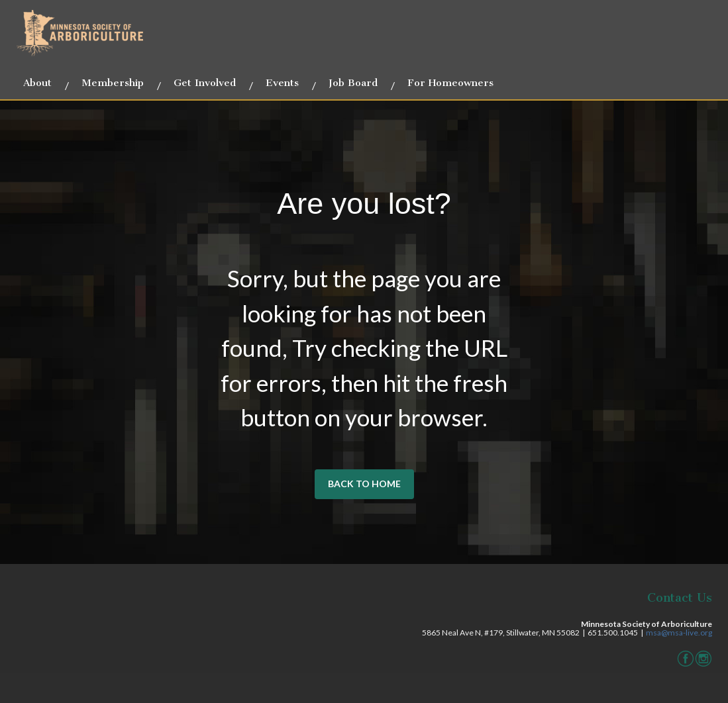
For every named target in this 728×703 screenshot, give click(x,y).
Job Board (353, 83)
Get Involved (205, 83)
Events (282, 83)
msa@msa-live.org (679, 633)
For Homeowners (450, 83)
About (37, 83)
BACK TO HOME (364, 484)
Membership (113, 83)
